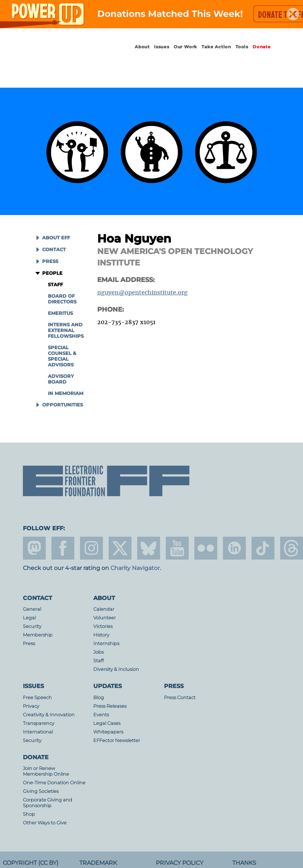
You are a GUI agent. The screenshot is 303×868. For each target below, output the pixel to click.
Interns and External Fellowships (66, 330)
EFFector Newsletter (117, 740)
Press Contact (180, 698)
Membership (38, 635)
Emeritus (60, 313)
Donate (262, 47)
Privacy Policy (180, 863)
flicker (206, 548)
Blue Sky (149, 548)
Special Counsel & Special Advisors (62, 356)
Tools (242, 47)
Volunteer (105, 618)
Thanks (244, 863)
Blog (99, 698)
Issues (162, 47)
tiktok (263, 548)
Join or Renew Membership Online (46, 771)
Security (32, 626)
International (38, 732)
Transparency (39, 723)
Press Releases (110, 706)
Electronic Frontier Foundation (62, 53)
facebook (63, 548)
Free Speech (37, 698)
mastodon (34, 548)
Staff (55, 285)
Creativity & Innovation (49, 715)
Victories (103, 626)
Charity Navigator (135, 568)
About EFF (56, 238)
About (142, 47)
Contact (54, 250)
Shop (29, 814)
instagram (91, 548)
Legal (29, 618)
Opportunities (63, 405)
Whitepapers (108, 732)
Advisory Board (61, 379)
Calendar (104, 609)
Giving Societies (41, 791)
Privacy (31, 706)
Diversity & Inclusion (116, 669)
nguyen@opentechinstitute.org (142, 292)
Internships (106, 643)
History (101, 635)
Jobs (98, 652)
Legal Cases (107, 723)
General (32, 609)
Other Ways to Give (45, 823)
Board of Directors (62, 299)
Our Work (185, 47)
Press (50, 261)
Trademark (98, 863)
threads (292, 548)
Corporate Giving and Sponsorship (48, 803)
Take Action (216, 47)
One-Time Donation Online (54, 783)
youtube (177, 548)
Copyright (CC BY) (31, 863)
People (52, 273)
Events (101, 715)
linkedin (234, 548)
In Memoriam (66, 393)
